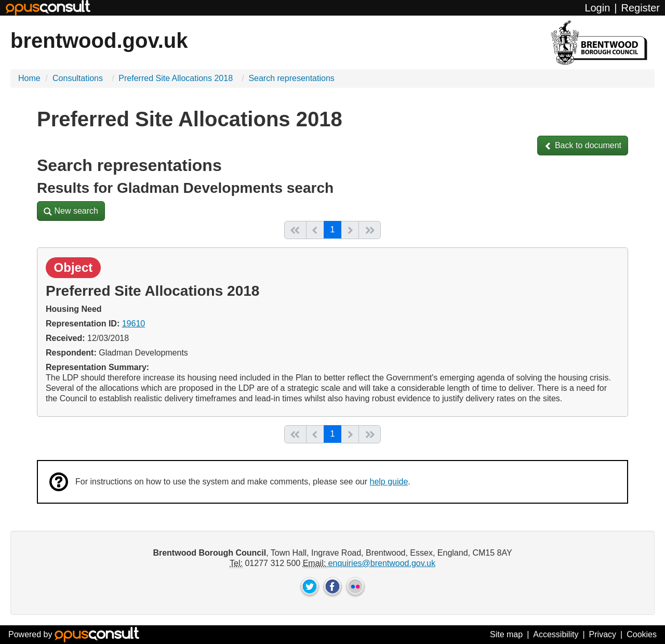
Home (29, 78)
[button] (583, 146)
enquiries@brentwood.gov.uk (382, 563)
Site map (506, 634)
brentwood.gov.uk (99, 41)
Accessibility (556, 634)
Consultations (79, 78)
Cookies (642, 634)
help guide (389, 482)
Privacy (603, 634)
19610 (134, 324)
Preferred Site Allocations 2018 (177, 78)
